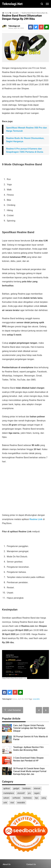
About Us (7, 864)
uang (44, 798)
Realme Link (36, 519)
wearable (36, 699)
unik (5, 803)
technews (27, 798)
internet (37, 788)
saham (6, 798)
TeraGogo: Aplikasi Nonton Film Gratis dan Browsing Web (28, 749)
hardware (27, 788)
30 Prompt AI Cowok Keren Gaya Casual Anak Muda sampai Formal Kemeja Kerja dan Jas (30, 771)
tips (37, 798)
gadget (16, 788)
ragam (37, 793)
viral (12, 803)
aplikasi (7, 788)
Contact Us (31, 864)
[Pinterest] (41, 27)
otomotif (21, 793)
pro (29, 793)
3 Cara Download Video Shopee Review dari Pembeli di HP (28, 759)
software (16, 798)
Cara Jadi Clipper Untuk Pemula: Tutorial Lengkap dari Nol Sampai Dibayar (29, 728)
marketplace (9, 793)
